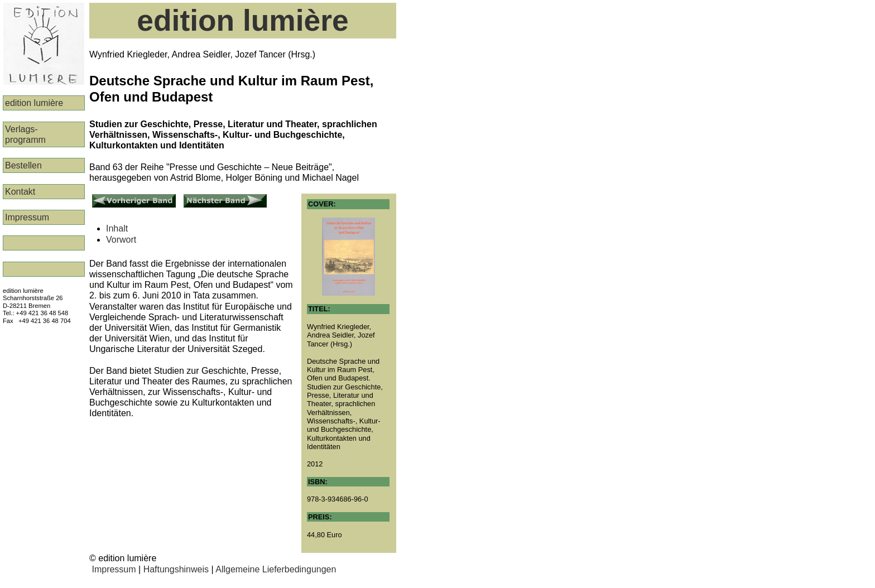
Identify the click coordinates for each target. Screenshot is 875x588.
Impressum (27, 217)
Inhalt (117, 228)
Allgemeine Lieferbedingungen (276, 569)
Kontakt (20, 192)
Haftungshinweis (176, 569)
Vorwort (121, 240)
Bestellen (23, 165)
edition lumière (34, 103)
